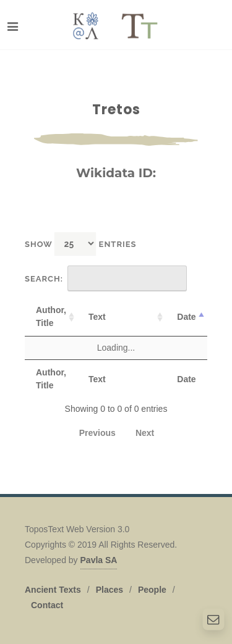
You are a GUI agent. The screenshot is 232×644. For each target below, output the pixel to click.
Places (110, 590)
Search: (106, 278)
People (152, 590)
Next (145, 433)
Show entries (81, 244)
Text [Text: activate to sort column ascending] (97, 317)
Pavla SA (99, 560)
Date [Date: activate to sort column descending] (186, 317)
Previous (97, 433)
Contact (47, 605)
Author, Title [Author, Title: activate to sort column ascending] (51, 316)
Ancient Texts (53, 590)
